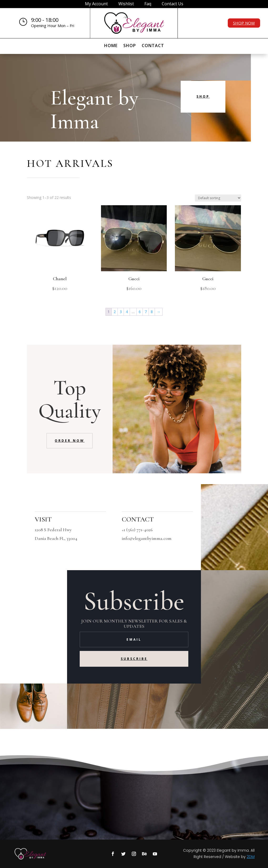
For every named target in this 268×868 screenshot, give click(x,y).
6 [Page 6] (140, 312)
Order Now (70, 441)
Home (111, 46)
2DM (251, 857)
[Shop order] (218, 198)
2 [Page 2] (115, 312)
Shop (130, 46)
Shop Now (244, 23)
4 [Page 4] (127, 312)
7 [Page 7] (146, 312)
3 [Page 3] (121, 312)
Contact (153, 46)
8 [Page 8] (152, 312)
